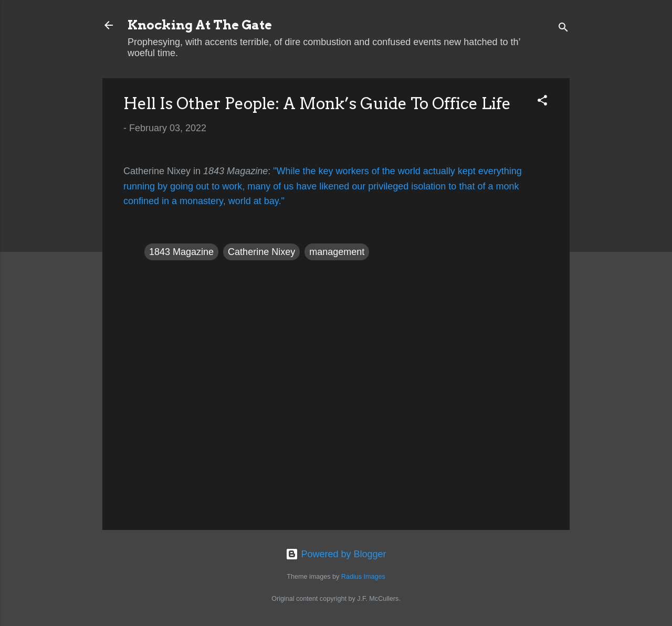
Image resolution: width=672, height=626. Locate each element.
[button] (542, 102)
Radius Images (363, 577)
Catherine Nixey (261, 252)
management (337, 252)
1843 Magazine (181, 252)
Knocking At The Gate (200, 25)
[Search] (563, 29)
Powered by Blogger (336, 554)
